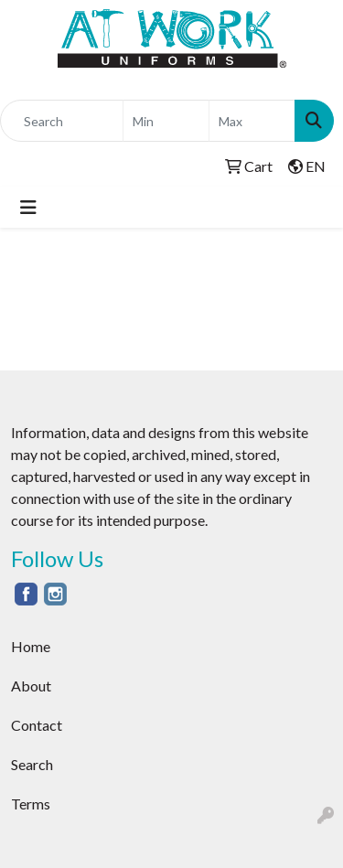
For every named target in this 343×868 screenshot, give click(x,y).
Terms (31, 804)
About (31, 686)
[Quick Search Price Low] (166, 121)
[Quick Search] (62, 121)
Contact (37, 725)
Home (31, 646)
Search (32, 764)
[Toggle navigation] (28, 207)
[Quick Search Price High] (252, 121)
